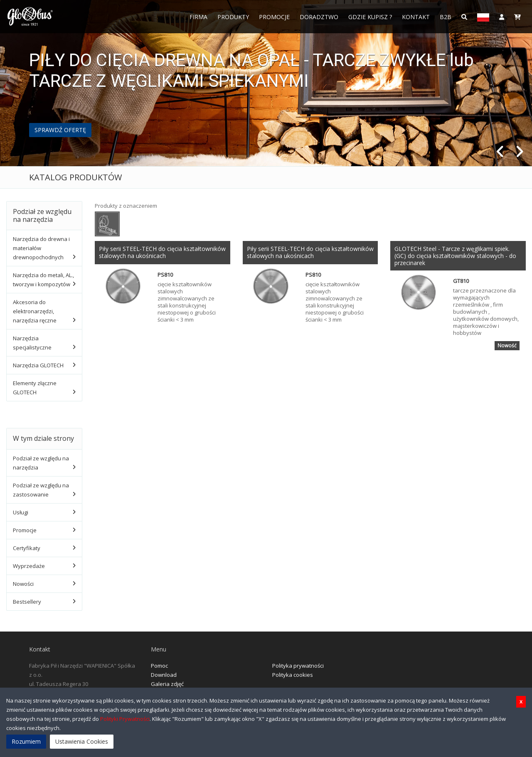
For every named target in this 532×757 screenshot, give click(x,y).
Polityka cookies (293, 675)
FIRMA (198, 17)
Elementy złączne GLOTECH (35, 388)
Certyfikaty (27, 548)
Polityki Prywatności (125, 719)
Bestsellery (27, 602)
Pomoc (159, 666)
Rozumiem (26, 741)
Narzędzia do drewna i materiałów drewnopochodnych (41, 248)
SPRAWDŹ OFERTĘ (60, 130)
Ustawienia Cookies (82, 741)
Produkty (233, 17)
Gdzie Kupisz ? (370, 17)
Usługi (21, 512)
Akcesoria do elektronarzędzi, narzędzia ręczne (35, 311)
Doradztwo (319, 17)
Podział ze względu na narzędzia (41, 463)
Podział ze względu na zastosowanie (41, 490)
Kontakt (416, 17)
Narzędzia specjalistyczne (32, 343)
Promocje (274, 17)
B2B (446, 17)
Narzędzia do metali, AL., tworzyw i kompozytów (43, 280)
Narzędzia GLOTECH (38, 365)
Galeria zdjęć (167, 684)
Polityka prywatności (298, 666)
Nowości (23, 584)
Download (164, 675)
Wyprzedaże (29, 566)
